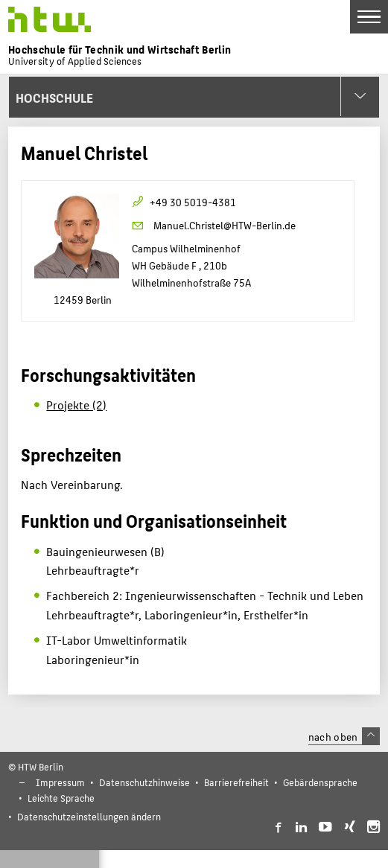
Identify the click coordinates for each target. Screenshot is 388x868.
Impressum (60, 782)
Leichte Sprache (61, 798)
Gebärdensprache (320, 782)
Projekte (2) (76, 405)
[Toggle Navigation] (369, 17)
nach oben (344, 736)
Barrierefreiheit (236, 782)
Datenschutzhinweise (144, 782)
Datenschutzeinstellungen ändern (89, 816)
